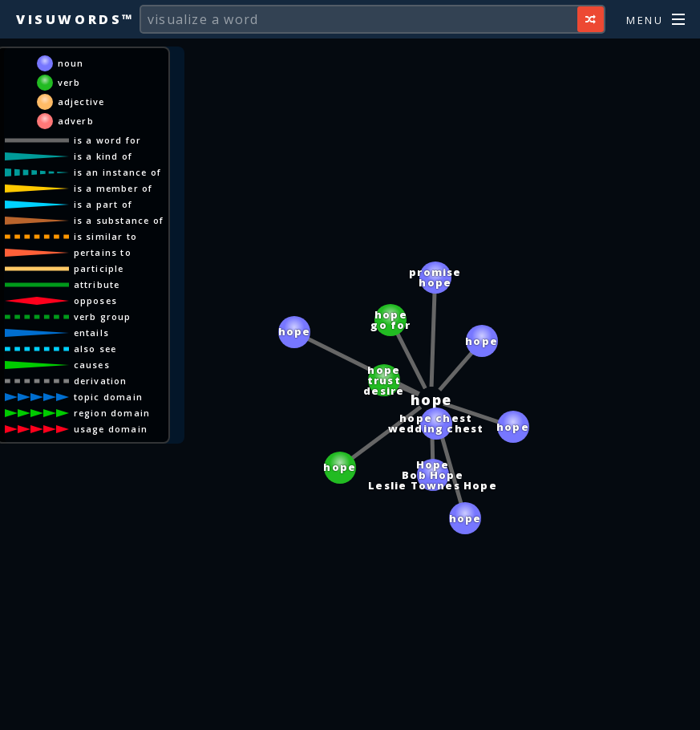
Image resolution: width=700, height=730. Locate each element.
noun (71, 63)
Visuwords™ (75, 19)
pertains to (103, 252)
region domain (112, 413)
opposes (95, 300)
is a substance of (119, 220)
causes (92, 365)
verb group (103, 316)
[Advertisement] (350, 710)
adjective (81, 101)
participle (99, 268)
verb (69, 82)
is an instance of (117, 172)
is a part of (103, 204)
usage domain (111, 429)
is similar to (106, 236)
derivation (101, 381)
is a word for (108, 140)
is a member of (113, 188)
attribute (97, 284)
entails (91, 333)
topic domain (108, 397)
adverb (76, 121)
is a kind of (103, 156)
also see (95, 349)
